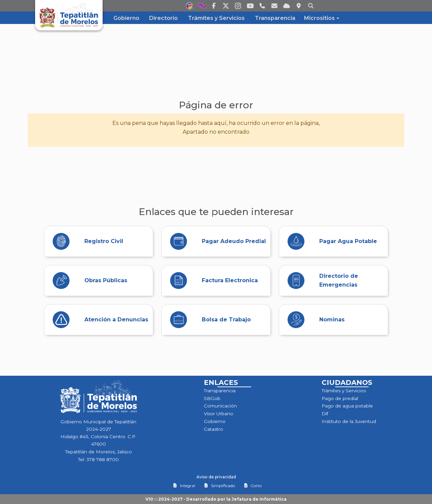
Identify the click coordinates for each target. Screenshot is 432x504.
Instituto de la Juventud (349, 421)
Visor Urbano (219, 414)
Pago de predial (340, 398)
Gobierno (215, 421)
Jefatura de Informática (259, 499)
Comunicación (220, 406)
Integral (184, 486)
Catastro (213, 429)
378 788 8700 (103, 459)
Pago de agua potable (347, 406)
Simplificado (220, 486)
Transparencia (220, 391)
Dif (325, 414)
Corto (253, 486)
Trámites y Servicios (344, 391)
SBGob (212, 398)
